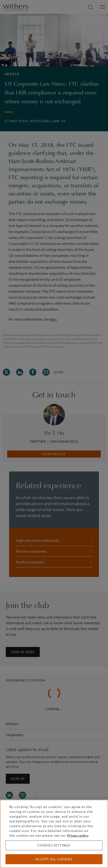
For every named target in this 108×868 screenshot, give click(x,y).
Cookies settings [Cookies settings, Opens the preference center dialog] (54, 845)
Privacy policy (78, 835)
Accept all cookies (54, 859)
